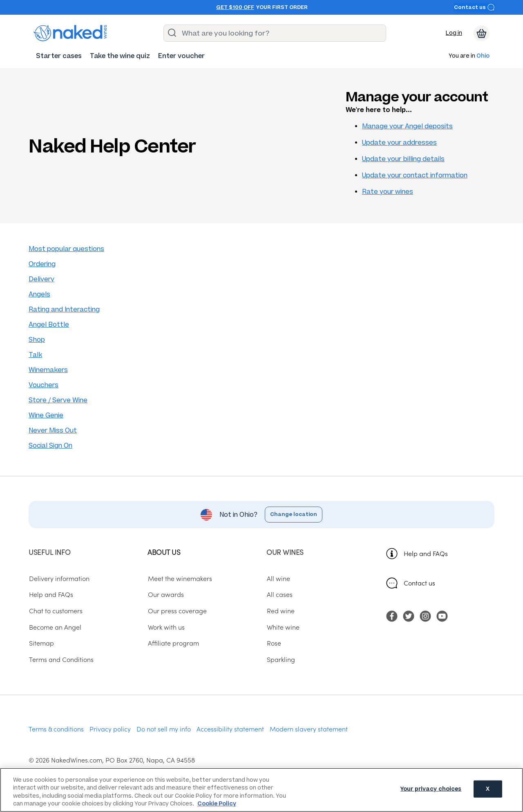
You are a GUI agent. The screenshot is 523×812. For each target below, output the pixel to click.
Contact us (474, 7)
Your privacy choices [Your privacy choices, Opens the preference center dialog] (431, 789)
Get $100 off (235, 7)
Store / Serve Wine (58, 400)
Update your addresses (399, 142)
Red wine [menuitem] (280, 611)
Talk (35, 355)
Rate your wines (388, 192)
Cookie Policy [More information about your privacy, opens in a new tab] (217, 804)
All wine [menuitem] (278, 578)
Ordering (42, 264)
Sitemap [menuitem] (41, 643)
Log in (454, 33)
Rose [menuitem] (274, 643)
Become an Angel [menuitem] (55, 627)
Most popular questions (66, 249)
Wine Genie (46, 415)
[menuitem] (59, 56)
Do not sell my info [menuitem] (164, 729)
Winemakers (48, 370)
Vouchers (44, 385)
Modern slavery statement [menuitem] (309, 729)
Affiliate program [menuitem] (173, 643)
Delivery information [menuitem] (59, 578)
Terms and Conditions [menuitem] (61, 659)
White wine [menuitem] (283, 627)
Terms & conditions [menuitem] (56, 729)
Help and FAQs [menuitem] (51, 594)
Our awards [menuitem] (165, 594)
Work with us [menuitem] (166, 627)
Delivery (41, 279)
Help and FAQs (426, 553)
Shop (37, 340)
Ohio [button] (483, 56)
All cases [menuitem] (279, 594)
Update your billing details (403, 159)
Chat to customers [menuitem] (55, 611)
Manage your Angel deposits (407, 126)
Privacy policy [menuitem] (110, 729)
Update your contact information (415, 175)
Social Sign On (50, 445)
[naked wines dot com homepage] (70, 33)
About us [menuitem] (164, 552)
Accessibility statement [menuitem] (230, 729)
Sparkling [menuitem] (280, 659)
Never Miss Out (53, 430)
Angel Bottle (49, 324)
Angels (39, 294)
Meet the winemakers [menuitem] (180, 578)
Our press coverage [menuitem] (177, 611)
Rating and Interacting (64, 309)
